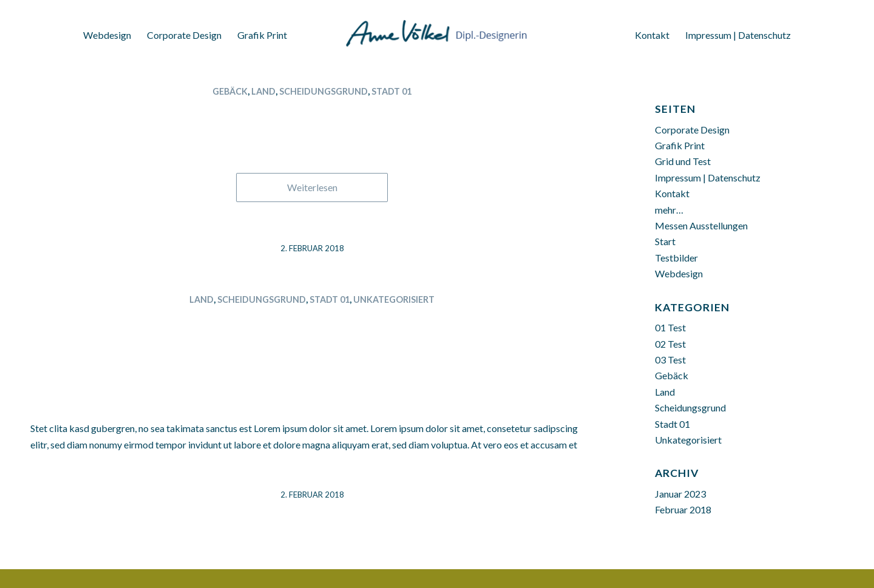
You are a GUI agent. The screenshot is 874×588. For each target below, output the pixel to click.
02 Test (670, 344)
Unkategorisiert (394, 299)
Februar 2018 (683, 509)
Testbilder (676, 258)
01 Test (670, 327)
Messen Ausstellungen (701, 225)
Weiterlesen (312, 187)
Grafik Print (680, 145)
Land (263, 91)
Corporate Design (692, 130)
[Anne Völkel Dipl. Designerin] (437, 27)
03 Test (670, 360)
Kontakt (672, 193)
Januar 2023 (680, 494)
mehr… (669, 210)
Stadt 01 (391, 91)
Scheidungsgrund (324, 91)
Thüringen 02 (312, 113)
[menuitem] (107, 31)
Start (665, 241)
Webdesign (679, 273)
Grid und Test (683, 161)
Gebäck (230, 91)
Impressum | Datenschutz (708, 177)
